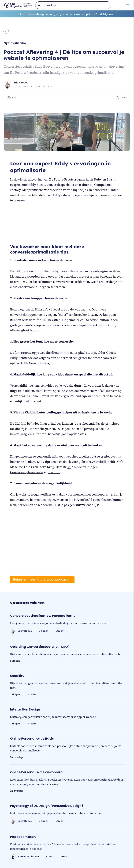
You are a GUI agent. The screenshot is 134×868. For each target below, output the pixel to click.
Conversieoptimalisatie (27, 472)
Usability (55, 472)
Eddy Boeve (37, 185)
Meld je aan (107, 14)
